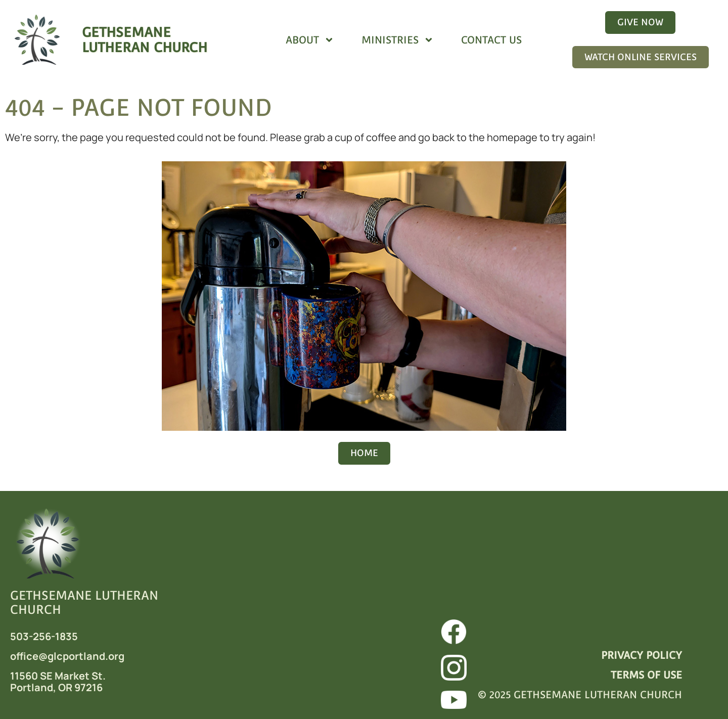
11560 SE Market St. (58, 676)
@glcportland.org (81, 656)
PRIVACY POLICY (642, 655)
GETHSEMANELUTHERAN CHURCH (145, 40)
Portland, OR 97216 (56, 687)
